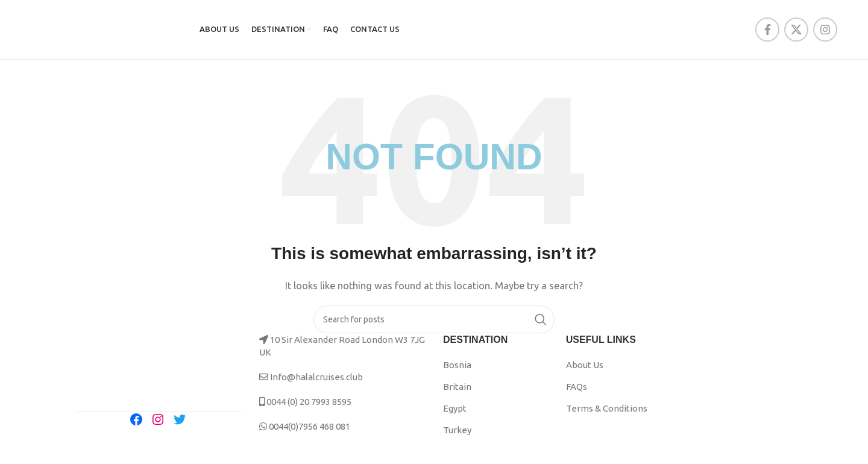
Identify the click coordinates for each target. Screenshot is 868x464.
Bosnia (457, 368)
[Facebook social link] (767, 31)
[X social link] (796, 31)
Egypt (455, 412)
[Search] (434, 323)
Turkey (457, 434)
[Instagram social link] (825, 31)
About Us (585, 368)
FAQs (577, 390)
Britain (457, 390)
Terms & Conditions (607, 412)
